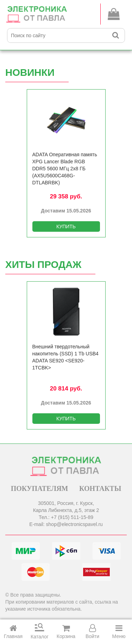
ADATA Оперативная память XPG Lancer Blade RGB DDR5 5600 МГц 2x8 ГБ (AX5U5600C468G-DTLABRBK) (65, 169)
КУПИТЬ (66, 226)
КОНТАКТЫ (100, 488)
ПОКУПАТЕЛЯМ (40, 488)
